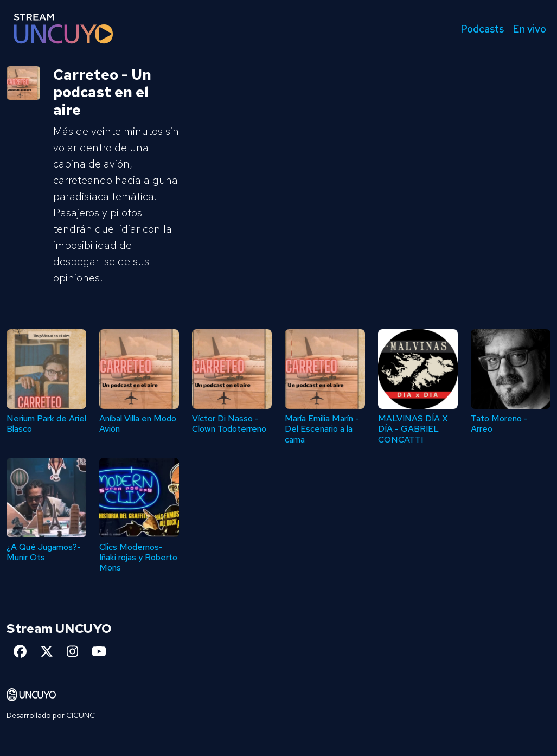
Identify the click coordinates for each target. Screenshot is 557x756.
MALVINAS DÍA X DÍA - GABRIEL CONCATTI (413, 429)
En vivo (529, 29)
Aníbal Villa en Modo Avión (138, 424)
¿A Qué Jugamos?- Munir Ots (44, 552)
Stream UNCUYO (59, 628)
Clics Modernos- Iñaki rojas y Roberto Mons (138, 557)
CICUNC (81, 715)
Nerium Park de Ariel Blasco (46, 424)
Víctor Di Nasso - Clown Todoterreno (229, 424)
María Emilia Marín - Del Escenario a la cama (322, 429)
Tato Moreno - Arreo (499, 424)
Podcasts (482, 29)
